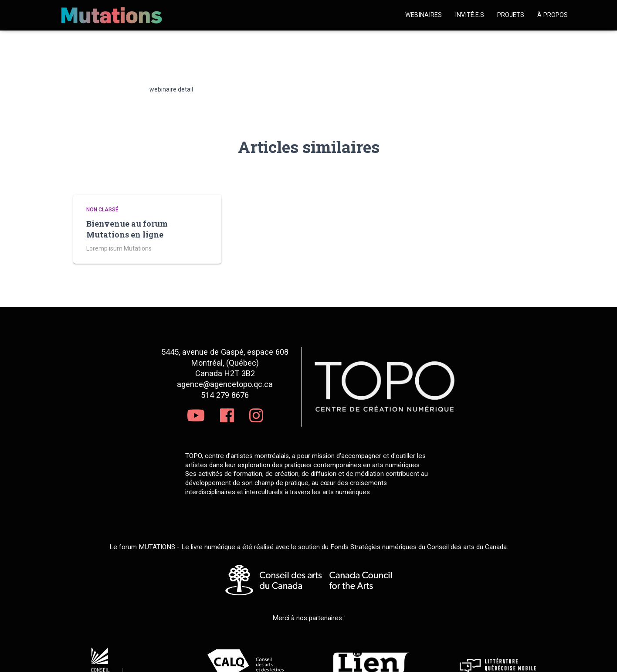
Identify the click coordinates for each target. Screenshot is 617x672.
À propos (553, 15)
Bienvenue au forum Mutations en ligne (127, 229)
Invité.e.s (470, 15)
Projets (511, 15)
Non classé (102, 210)
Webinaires (424, 15)
